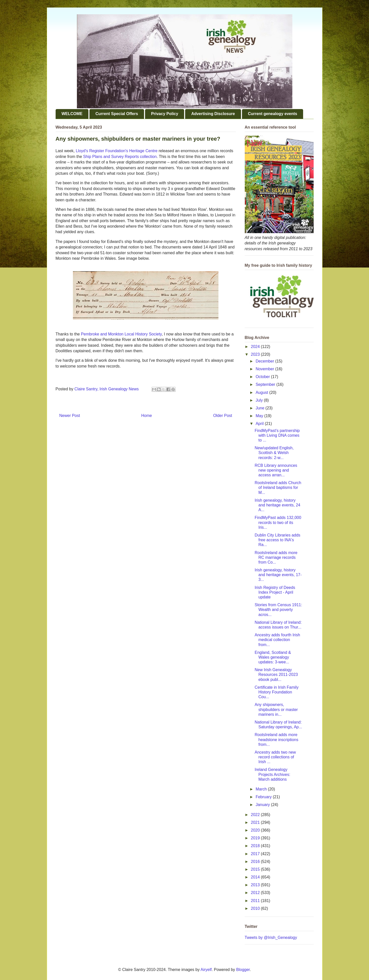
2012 (256, 893)
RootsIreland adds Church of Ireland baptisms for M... (278, 487)
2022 (256, 815)
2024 (256, 347)
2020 (256, 830)
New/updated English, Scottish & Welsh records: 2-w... (274, 453)
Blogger (243, 970)
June (260, 408)
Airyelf (206, 970)
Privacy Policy (165, 114)
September (266, 384)
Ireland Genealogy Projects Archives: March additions (272, 774)
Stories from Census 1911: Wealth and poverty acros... (278, 610)
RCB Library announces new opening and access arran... (276, 470)
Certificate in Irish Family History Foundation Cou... (276, 692)
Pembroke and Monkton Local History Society (121, 334)
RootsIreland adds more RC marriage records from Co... (276, 557)
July (260, 400)
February (264, 797)
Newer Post (70, 416)
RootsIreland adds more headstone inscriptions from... (276, 739)
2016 (256, 862)
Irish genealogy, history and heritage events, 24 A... (277, 505)
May (260, 416)
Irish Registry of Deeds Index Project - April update (275, 592)
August (262, 392)
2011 (256, 901)
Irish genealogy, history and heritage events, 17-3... (278, 575)
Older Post (223, 416)
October (263, 377)
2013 (256, 885)
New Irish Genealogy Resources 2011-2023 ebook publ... (276, 675)
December (265, 361)
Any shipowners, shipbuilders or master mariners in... (276, 709)
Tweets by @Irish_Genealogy (271, 938)
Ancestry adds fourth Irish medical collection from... (277, 640)
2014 (256, 877)
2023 (256, 354)
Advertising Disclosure (213, 114)
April (260, 424)
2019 (256, 838)
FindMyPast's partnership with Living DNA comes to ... (277, 435)
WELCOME (72, 114)
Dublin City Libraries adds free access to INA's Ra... (277, 540)
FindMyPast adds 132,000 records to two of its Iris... (278, 522)
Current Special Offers (117, 114)
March (262, 789)
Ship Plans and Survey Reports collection (120, 157)
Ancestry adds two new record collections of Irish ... (275, 757)
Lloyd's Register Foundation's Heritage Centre (116, 151)
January (263, 805)
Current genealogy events (273, 114)
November (265, 369)
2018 (256, 846)
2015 (256, 869)
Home (147, 416)
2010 (256, 908)
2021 (256, 822)
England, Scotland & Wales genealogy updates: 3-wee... (273, 657)
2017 (256, 854)
